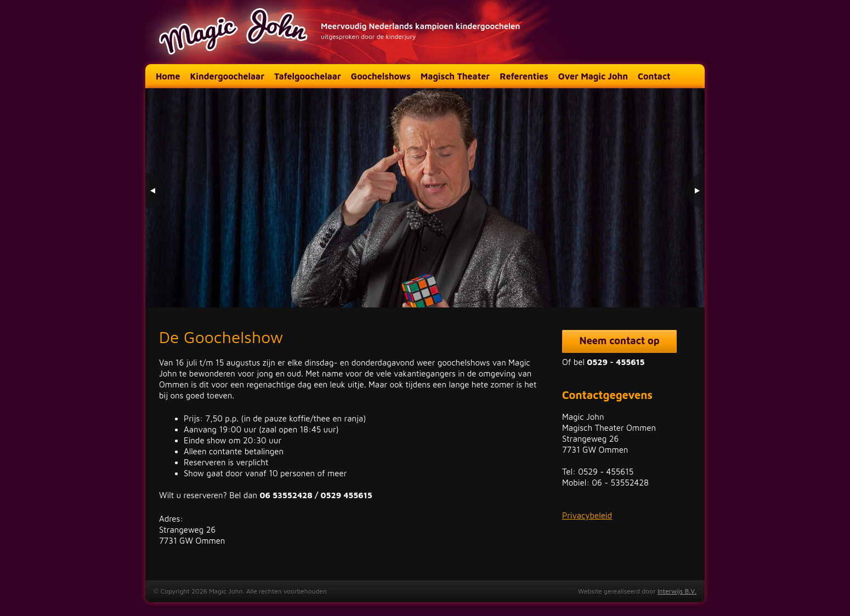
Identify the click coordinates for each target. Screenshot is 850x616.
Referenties (524, 76)
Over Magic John (593, 76)
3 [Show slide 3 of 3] (687, 285)
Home (168, 76)
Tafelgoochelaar (308, 76)
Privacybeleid (587, 515)
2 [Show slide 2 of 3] (672, 285)
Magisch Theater (455, 76)
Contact (654, 76)
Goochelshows (381, 76)
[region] (425, 198)
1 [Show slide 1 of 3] (658, 285)
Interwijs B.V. (677, 591)
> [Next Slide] (695, 191)
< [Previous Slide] (155, 191)
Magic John (235, 32)
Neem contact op (620, 341)
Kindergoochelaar (227, 76)
